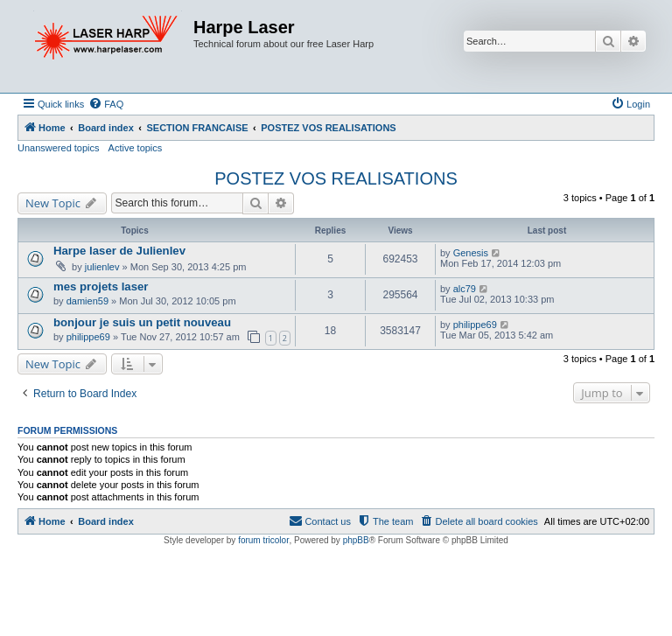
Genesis (471, 253)
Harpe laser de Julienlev (119, 251)
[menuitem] (106, 104)
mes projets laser (101, 287)
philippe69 (88, 337)
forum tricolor (263, 540)
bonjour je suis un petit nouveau (142, 322)
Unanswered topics (59, 148)
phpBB (356, 540)
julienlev (102, 267)
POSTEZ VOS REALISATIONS (336, 178)
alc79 (465, 289)
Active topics (136, 148)
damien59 (87, 301)
